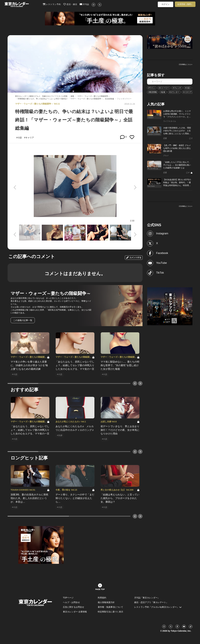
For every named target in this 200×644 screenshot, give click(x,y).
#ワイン (152, 88)
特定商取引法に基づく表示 (110, 612)
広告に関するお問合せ (74, 607)
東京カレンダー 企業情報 (75, 612)
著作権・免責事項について (110, 607)
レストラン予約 (52, 4)
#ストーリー (164, 88)
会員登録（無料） (185, 4)
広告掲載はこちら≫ (186, 64)
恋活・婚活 (70, 4)
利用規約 (102, 598)
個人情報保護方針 (106, 602)
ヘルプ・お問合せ (71, 602)
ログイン (166, 4)
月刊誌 (84, 4)
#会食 (163, 92)
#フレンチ (177, 88)
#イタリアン (188, 92)
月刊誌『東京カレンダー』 (147, 598)
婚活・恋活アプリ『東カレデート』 (151, 602)
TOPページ (68, 598)
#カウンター (174, 92)
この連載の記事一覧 (23, 320)
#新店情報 (153, 92)
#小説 (187, 88)
